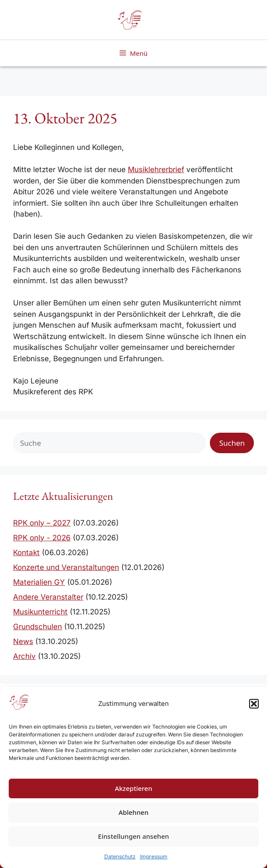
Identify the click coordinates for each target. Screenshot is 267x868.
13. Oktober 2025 (65, 118)
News (23, 641)
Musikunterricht (40, 612)
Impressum (154, 856)
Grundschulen (38, 627)
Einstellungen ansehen (134, 836)
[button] (254, 704)
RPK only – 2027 (42, 523)
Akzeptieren (133, 788)
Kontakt (26, 553)
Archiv (24, 656)
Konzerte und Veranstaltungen (66, 567)
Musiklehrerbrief (156, 170)
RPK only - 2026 (42, 538)
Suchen (232, 443)
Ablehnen (134, 812)
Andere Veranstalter (48, 597)
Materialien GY (39, 582)
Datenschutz (120, 856)
